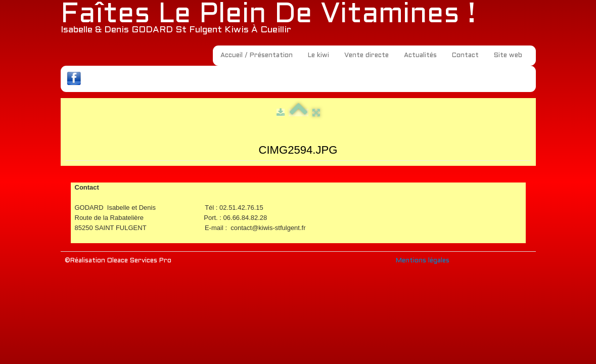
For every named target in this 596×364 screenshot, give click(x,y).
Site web (508, 56)
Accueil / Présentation (257, 56)
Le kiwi (318, 56)
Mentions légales (423, 261)
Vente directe (366, 56)
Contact (465, 56)
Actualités (420, 56)
